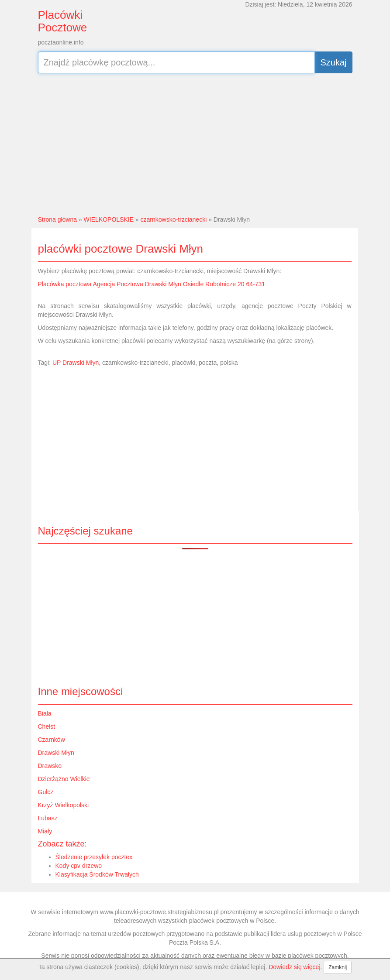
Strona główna (58, 219)
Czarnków (52, 740)
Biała (45, 713)
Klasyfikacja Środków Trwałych (97, 874)
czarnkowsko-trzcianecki (174, 219)
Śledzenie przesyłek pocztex (94, 857)
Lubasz (48, 818)
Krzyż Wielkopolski (64, 805)
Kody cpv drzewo (79, 866)
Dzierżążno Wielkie (64, 779)
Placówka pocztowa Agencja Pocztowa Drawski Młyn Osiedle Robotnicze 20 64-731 (152, 284)
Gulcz (46, 792)
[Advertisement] (195, 143)
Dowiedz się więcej (294, 967)
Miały (45, 831)
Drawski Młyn (56, 753)
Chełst (47, 726)
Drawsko (50, 766)
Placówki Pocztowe (63, 21)
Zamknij (338, 967)
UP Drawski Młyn (76, 363)
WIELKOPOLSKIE (109, 219)
